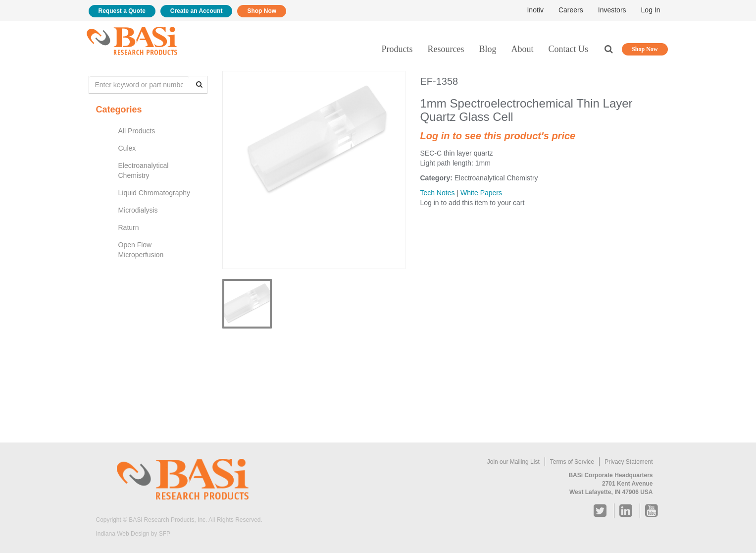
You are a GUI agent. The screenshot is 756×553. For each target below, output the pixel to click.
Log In (651, 10)
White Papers (481, 193)
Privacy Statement (629, 462)
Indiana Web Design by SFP (133, 534)
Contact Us (569, 49)
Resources (446, 49)
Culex (127, 148)
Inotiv (535, 10)
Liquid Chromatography (154, 193)
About (523, 49)
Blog (487, 49)
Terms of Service (572, 462)
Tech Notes (438, 193)
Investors (612, 10)
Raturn (129, 227)
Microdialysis (138, 210)
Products (397, 49)
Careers (571, 10)
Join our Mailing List (513, 462)
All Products (137, 131)
